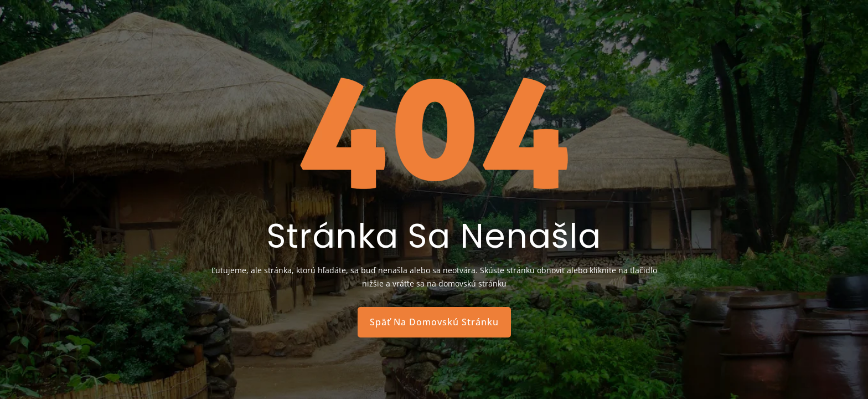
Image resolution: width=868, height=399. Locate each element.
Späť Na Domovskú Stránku (434, 322)
